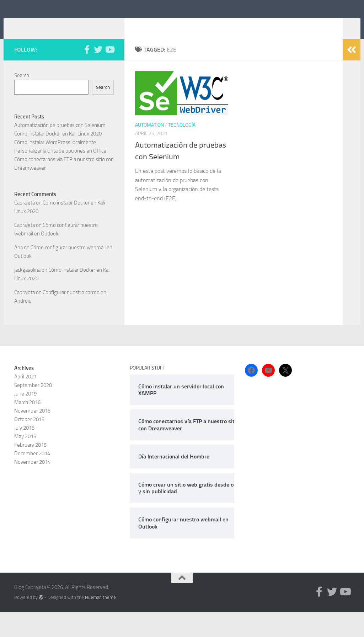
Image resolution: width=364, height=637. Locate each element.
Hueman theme (100, 622)
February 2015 (30, 470)
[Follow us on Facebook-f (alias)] (87, 74)
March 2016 (27, 427)
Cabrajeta (25, 228)
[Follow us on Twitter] (98, 74)
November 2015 (32, 436)
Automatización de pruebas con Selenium (60, 150)
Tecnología (182, 150)
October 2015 (29, 444)
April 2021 (25, 402)
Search (22, 100)
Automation (149, 150)
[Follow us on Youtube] (109, 74)
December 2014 (32, 478)
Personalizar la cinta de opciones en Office (60, 176)
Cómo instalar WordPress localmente (55, 167)
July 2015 (24, 453)
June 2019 (25, 419)
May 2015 (25, 461)
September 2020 (33, 410)
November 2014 (32, 487)
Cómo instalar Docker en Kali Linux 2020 (58, 159)
